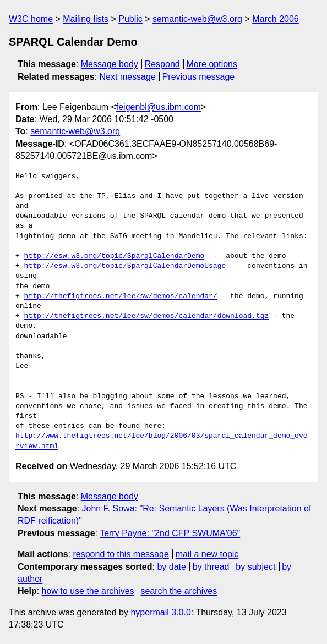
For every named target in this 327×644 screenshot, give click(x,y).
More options (212, 64)
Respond (162, 64)
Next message (128, 77)
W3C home (31, 19)
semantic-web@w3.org (197, 19)
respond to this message (121, 554)
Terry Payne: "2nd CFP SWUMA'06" (170, 533)
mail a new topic (207, 554)
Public (130, 19)
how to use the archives (88, 591)
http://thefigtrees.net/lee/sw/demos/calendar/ (121, 296)
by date (171, 567)
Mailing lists (86, 19)
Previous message (199, 77)
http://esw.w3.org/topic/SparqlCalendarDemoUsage (125, 266)
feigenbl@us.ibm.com (159, 107)
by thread (211, 567)
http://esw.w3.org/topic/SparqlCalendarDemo (115, 256)
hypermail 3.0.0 (160, 612)
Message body (110, 64)
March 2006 (276, 19)
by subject (255, 567)
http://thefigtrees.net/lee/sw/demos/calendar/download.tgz (147, 316)
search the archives (179, 591)
